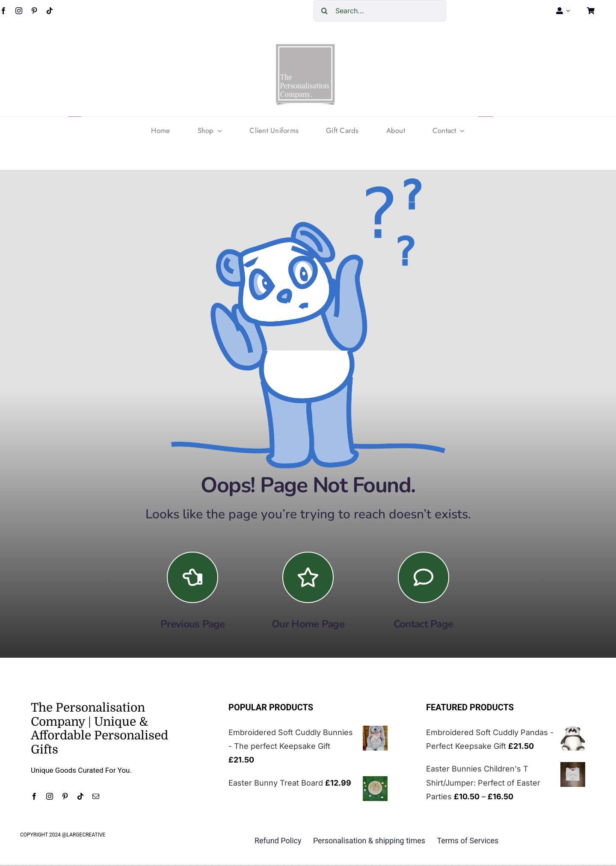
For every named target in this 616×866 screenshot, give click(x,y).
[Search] (324, 11)
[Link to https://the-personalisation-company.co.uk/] (308, 577)
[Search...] (380, 11)
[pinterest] (34, 11)
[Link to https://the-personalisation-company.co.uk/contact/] (423, 577)
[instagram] (19, 11)
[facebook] (34, 796)
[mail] (96, 796)
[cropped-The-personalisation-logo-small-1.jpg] (305, 47)
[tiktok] (50, 11)
